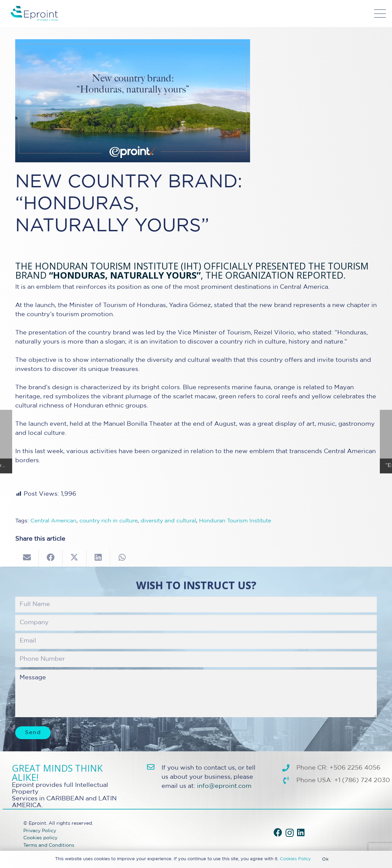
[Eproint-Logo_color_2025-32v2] (34, 14)
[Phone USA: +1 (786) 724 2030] (289, 781)
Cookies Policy (295, 859)
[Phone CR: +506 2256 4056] (289, 768)
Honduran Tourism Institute (235, 521)
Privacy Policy (40, 831)
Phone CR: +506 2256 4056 (338, 768)
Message (196, 693)
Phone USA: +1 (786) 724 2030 (343, 780)
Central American (53, 521)
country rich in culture (108, 521)
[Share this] (51, 558)
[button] (380, 14)
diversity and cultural (168, 521)
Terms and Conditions (49, 845)
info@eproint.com (224, 786)
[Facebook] (278, 832)
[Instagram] (290, 833)
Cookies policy (40, 838)
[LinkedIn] (301, 832)
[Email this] (27, 558)
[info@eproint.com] (154, 767)
